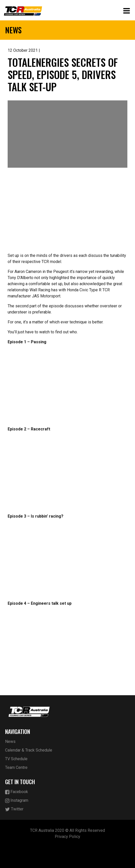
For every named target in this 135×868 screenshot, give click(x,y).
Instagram (17, 801)
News (10, 741)
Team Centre (16, 767)
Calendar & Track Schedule (29, 750)
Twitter (14, 809)
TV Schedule (16, 759)
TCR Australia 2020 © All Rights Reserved (67, 830)
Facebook (17, 792)
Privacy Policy (67, 837)
